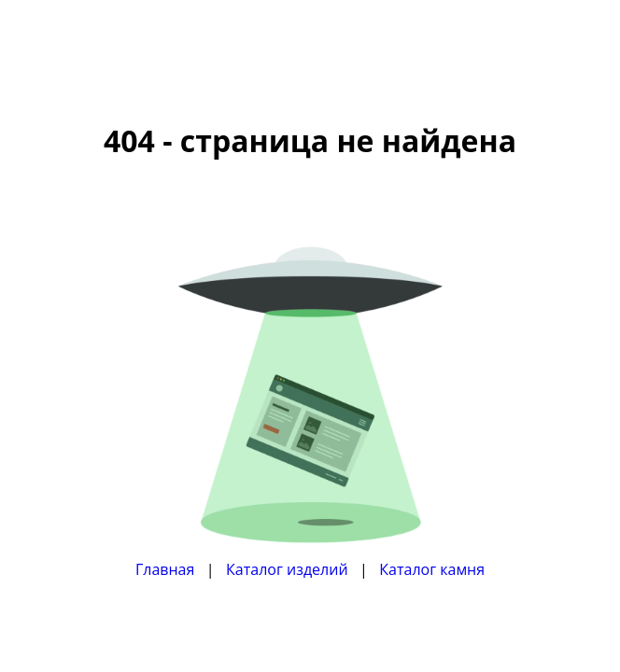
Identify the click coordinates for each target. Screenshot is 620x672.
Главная (165, 569)
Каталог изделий (287, 569)
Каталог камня (432, 569)
